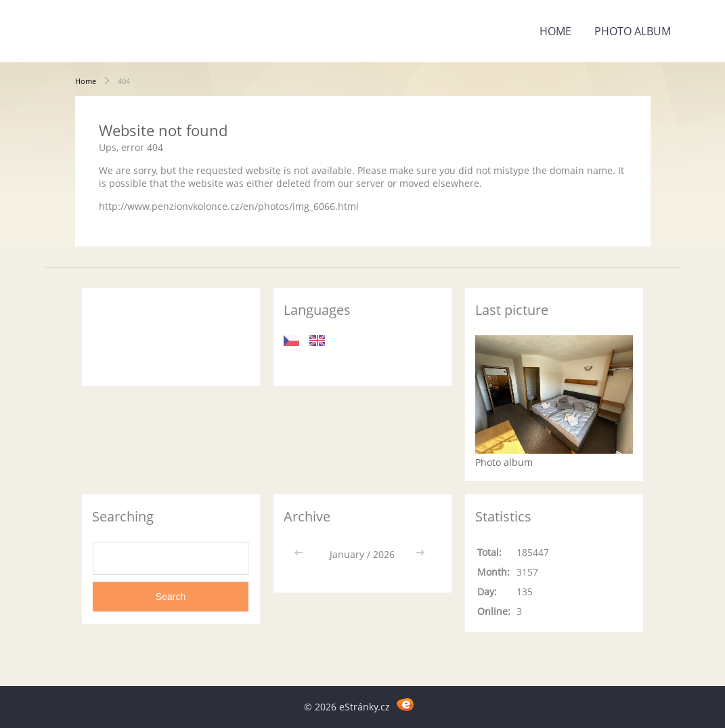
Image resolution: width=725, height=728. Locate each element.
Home (555, 31)
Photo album (633, 31)
